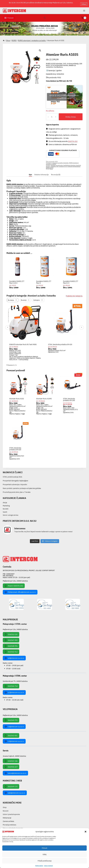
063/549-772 (11, 718)
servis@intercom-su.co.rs (15, 771)
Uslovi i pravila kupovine (11, 812)
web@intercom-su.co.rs (15, 791)
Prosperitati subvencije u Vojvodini (15, 483)
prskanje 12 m (63, 165)
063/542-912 (11, 650)
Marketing (6, 504)
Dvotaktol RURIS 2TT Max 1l (44, 280)
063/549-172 (11, 785)
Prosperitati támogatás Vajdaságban (15, 479)
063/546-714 (11, 684)
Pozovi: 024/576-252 (14, 584)
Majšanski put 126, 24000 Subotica (15, 579)
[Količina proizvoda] (50, 115)
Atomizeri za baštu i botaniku (60, 161)
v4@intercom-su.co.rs (14, 725)
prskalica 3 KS (55, 165)
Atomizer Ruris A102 (17, 397)
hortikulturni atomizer (69, 163)
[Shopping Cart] (84, 16)
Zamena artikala (8, 819)
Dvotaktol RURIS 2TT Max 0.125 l (17, 280)
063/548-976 (11, 644)
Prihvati (44, 848)
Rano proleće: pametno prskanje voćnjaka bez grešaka (22, 486)
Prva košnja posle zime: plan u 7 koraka (17, 490)
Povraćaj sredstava (9, 823)
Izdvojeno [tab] (38, 298)
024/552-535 (11, 632)
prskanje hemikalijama (74, 165)
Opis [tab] (30, 173)
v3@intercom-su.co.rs (14, 739)
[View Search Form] (44, 16)
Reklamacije (7, 816)
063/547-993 (11, 638)
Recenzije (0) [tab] (56, 173)
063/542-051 (11, 734)
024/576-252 (73, 139)
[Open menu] (84, 9)
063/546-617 (11, 765)
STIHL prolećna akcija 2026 (12, 475)
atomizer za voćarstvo (57, 163)
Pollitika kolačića (39, 866)
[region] (44, 331)
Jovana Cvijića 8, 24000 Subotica (14, 754)
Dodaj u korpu (69, 115)
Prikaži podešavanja (45, 861)
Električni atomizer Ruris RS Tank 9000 (23, 342)
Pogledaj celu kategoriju (74, 294)
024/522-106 (11, 759)
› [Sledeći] (82, 325)
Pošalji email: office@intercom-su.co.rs (20, 590)
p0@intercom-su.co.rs (14, 656)
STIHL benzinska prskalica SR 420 (60, 342)
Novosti (6, 809)
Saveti (5, 510)
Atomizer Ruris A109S (44, 397)
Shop (5, 805)
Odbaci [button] (84, 3)
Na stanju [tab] (13, 298)
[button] (86, 832)
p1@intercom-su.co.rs (14, 691)
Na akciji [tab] (25, 298)
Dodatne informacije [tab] (42, 173)
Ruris (51, 167)
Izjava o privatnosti (48, 866)
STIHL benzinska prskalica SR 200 (69, 398)
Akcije (5, 501)
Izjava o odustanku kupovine (13, 826)
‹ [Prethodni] (8, 325)
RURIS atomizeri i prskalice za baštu (62, 49)
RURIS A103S (50, 166)
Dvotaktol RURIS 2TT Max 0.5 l (71, 280)
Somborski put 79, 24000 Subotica (15, 679)
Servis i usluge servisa (10, 513)
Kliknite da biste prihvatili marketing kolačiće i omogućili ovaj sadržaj (64, 95)
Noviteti (6, 507)
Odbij (44, 854)
